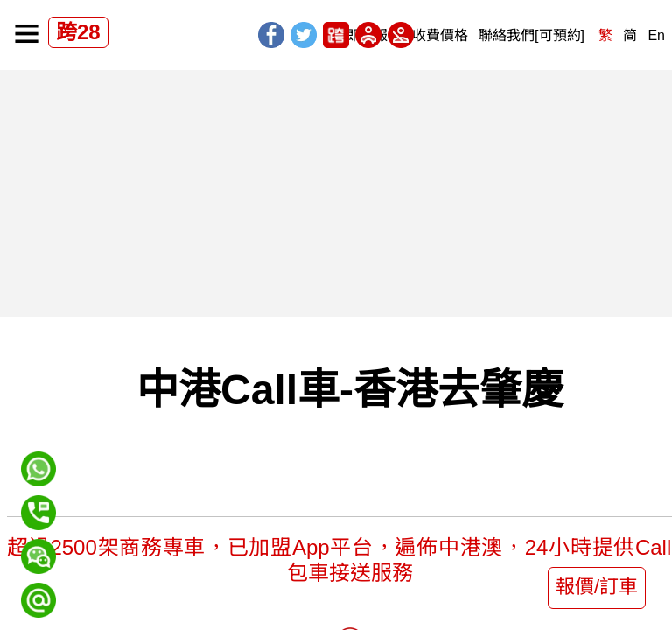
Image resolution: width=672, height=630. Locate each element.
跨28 (78, 32)
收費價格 (440, 35)
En (656, 35)
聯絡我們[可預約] (532, 35)
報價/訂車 (597, 587)
